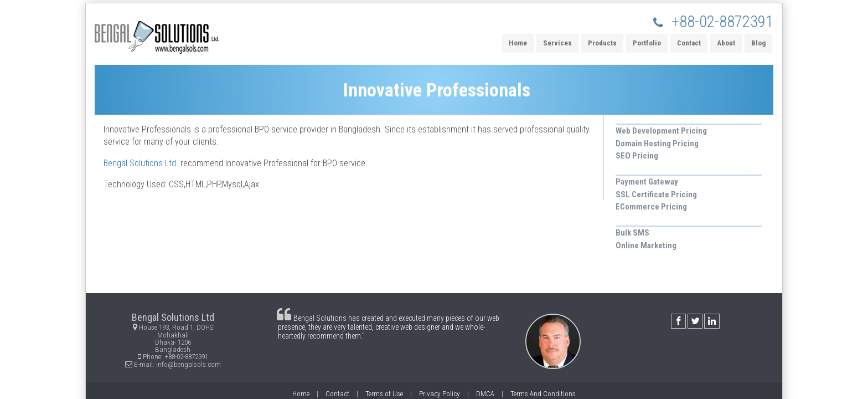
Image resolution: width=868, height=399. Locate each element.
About (726, 43)
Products (602, 43)
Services (557, 43)
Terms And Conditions (543, 394)
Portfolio (647, 43)
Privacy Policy (440, 394)
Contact (689, 43)
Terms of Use (384, 394)
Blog (758, 43)
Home (518, 43)
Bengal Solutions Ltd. (141, 163)
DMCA (485, 394)
